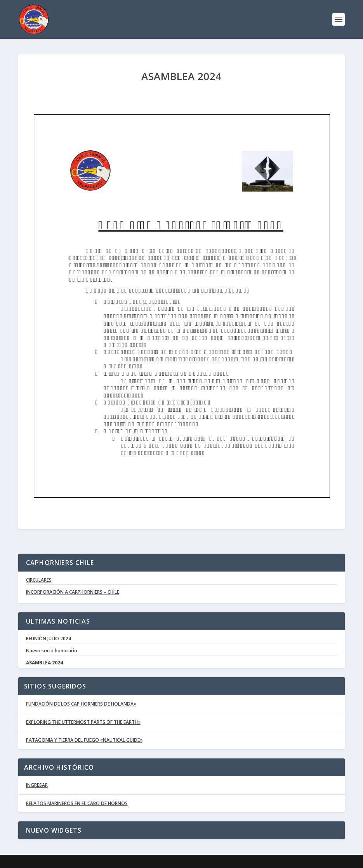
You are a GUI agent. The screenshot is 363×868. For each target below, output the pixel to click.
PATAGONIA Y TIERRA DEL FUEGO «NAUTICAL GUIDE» (84, 740)
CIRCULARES (39, 580)
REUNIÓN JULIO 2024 (49, 639)
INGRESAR (37, 785)
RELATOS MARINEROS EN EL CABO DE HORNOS (77, 803)
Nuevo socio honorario (52, 651)
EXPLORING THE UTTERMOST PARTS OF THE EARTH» (83, 722)
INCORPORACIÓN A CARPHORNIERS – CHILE (73, 592)
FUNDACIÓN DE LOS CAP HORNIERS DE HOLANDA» (81, 704)
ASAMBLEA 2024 (44, 663)
